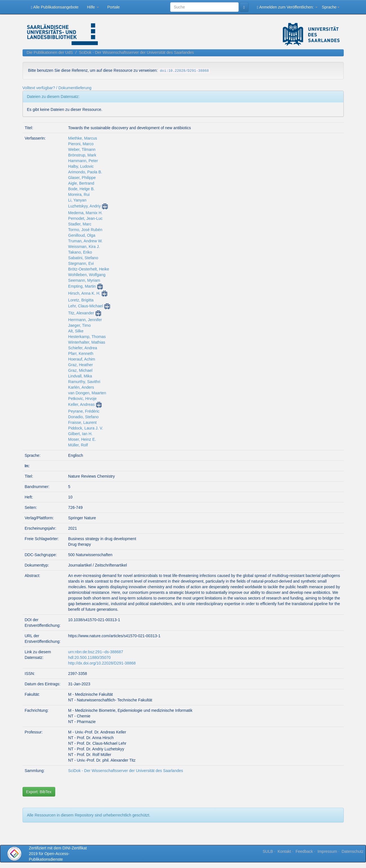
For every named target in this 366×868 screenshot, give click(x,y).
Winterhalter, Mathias (87, 342)
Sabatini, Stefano (83, 258)
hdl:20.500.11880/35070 (89, 657)
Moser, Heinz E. (82, 439)
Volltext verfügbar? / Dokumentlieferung (57, 88)
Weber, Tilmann (82, 149)
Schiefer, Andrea (83, 348)
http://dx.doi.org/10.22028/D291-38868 (102, 663)
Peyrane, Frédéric (84, 411)
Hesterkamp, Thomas (87, 337)
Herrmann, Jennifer (85, 320)
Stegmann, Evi (81, 263)
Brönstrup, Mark (82, 155)
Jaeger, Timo (79, 325)
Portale (114, 7)
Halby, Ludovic (81, 166)
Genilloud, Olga (82, 235)
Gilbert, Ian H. (80, 434)
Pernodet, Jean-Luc (85, 218)
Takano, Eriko (80, 252)
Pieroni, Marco (81, 144)
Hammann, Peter (83, 161)
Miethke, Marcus (83, 138)
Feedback (304, 851)
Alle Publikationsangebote (55, 7)
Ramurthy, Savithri (84, 382)
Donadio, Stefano (83, 417)
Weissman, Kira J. (84, 247)
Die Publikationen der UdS (50, 52)
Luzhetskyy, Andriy (85, 206)
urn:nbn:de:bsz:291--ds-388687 (96, 652)
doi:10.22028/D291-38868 (184, 71)
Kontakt (284, 851)
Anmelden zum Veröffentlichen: (287, 7)
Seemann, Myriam (84, 280)
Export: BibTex (39, 792)
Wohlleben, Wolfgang (87, 275)
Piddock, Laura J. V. (86, 428)
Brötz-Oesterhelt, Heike (89, 269)
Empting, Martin (82, 286)
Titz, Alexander (81, 313)
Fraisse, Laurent (82, 422)
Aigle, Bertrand (81, 183)
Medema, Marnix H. (85, 213)
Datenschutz (352, 851)
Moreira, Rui (79, 194)
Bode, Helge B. (81, 189)
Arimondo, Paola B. (85, 172)
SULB (268, 851)
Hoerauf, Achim (82, 359)
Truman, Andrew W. (85, 241)
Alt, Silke (76, 331)
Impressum (327, 851)
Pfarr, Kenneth (81, 354)
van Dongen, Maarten (87, 393)
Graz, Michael (80, 370)
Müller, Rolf (78, 445)
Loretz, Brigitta (81, 300)
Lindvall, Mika (80, 376)
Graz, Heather (81, 365)
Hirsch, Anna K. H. (84, 293)
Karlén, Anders (81, 387)
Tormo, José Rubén (85, 230)
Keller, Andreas (81, 404)
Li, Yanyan (77, 200)
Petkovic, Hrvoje (82, 399)
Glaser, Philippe (82, 178)
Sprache (330, 7)
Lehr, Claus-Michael (86, 306)
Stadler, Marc (80, 224)
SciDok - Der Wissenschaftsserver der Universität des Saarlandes (136, 52)
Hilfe (93, 7)
